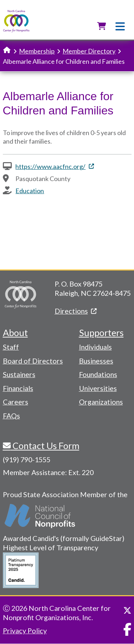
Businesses (96, 361)
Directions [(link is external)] (76, 311)
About (15, 333)
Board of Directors (33, 361)
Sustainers (19, 374)
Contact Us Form (45, 445)
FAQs (11, 416)
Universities (98, 388)
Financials (18, 388)
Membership (37, 51)
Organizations (101, 402)
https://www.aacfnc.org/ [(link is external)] (54, 166)
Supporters (101, 333)
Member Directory (89, 51)
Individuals (95, 347)
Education (30, 191)
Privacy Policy (25, 630)
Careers (16, 402)
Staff (11, 347)
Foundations (98, 374)
